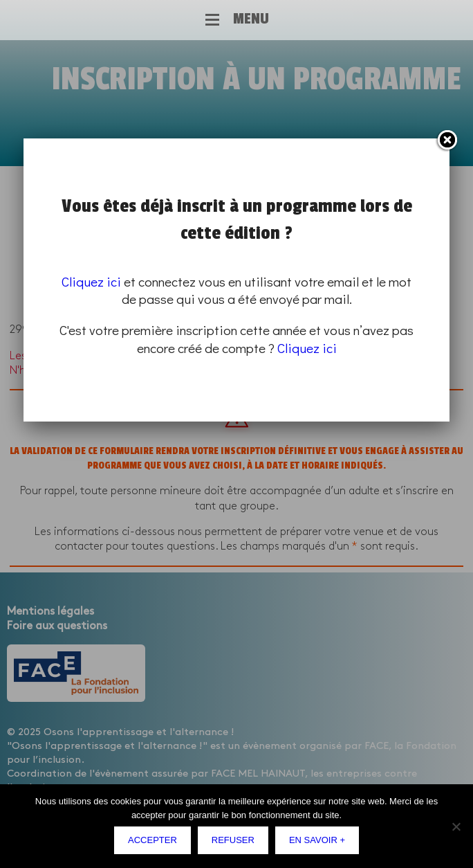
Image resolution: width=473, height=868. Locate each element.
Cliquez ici (91, 281)
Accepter (152, 840)
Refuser (233, 840)
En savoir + (317, 840)
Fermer (447, 141)
